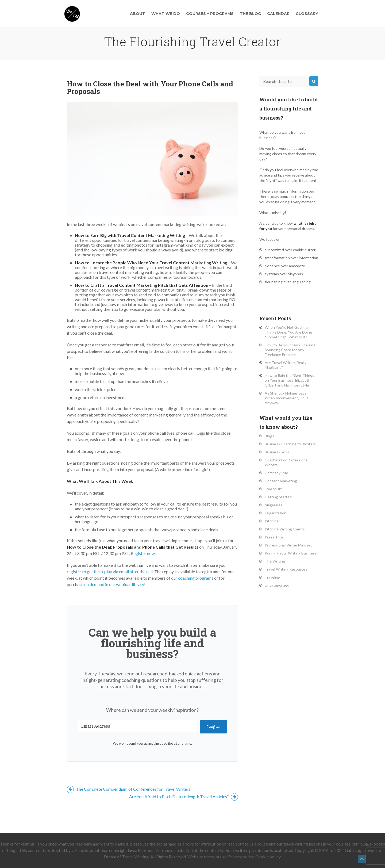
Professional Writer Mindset (288, 545)
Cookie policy (268, 857)
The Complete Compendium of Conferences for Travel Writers (129, 789)
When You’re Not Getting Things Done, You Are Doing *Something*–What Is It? (288, 332)
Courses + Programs (210, 14)
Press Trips (274, 537)
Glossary (307, 14)
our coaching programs (192, 578)
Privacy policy (241, 857)
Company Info (276, 473)
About (138, 14)
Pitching (272, 521)
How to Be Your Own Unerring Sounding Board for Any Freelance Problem (290, 350)
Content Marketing (281, 481)
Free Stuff (273, 489)
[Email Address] (137, 726)
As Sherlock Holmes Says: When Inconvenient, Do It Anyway (286, 398)
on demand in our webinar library (114, 584)
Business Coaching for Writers (290, 444)
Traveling (272, 577)
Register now (143, 553)
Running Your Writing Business (291, 553)
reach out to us (240, 844)
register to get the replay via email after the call (110, 571)
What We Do (166, 14)
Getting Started (278, 497)
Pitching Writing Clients (285, 529)
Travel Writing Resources (286, 569)
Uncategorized (277, 585)
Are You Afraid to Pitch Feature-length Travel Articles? (184, 796)
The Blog (250, 14)
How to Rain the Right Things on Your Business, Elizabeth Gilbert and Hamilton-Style (289, 380)
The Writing (275, 561)
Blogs (269, 436)
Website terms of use (207, 857)
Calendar (278, 14)
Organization (276, 513)
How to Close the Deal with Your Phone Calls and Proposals (150, 87)
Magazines (274, 505)
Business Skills (277, 452)
